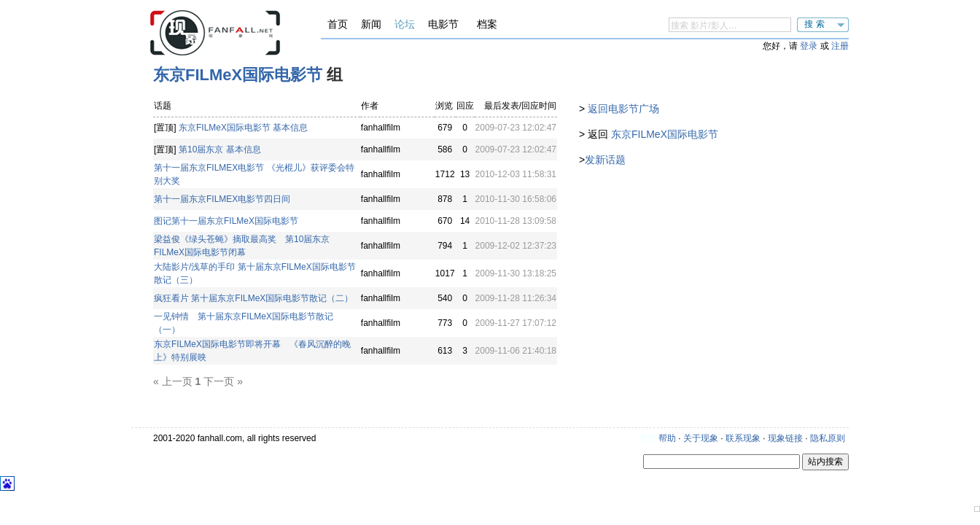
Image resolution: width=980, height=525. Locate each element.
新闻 (371, 24)
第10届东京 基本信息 (220, 149)
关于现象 (701, 438)
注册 (840, 46)
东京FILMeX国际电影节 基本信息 (243, 128)
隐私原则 (828, 438)
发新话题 (605, 160)
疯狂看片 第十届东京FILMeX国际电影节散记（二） (253, 298)
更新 (647, 438)
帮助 (667, 438)
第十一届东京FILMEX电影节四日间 (222, 199)
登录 (809, 46)
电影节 (443, 24)
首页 (338, 24)
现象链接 (785, 438)
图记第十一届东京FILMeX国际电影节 (226, 221)
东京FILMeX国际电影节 (238, 75)
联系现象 (743, 438)
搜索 (816, 24)
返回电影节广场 (623, 109)
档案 (487, 24)
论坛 (405, 24)
